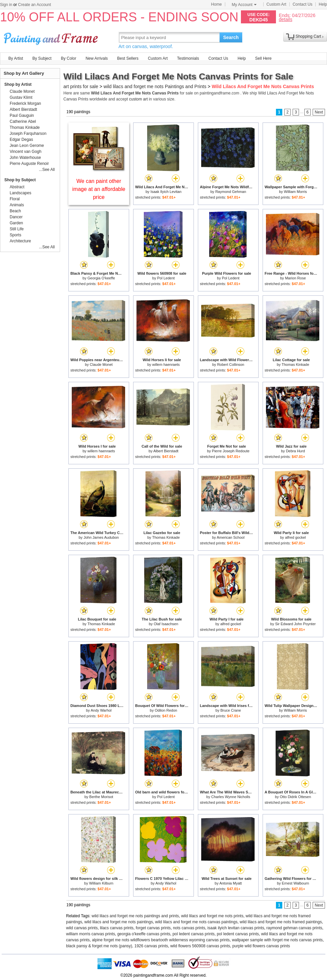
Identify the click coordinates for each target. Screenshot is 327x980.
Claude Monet (101, 364)
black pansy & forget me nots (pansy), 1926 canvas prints (117, 946)
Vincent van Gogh (26, 152)
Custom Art (276, 4)
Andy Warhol (101, 710)
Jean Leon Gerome (27, 146)
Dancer (16, 217)
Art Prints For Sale (52, 37)
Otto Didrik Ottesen (296, 797)
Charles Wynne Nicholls (231, 797)
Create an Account (35, 5)
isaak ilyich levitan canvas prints (236, 928)
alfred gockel (295, 537)
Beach (15, 211)
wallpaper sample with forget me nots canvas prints (277, 940)
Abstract (17, 187)
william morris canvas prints (91, 934)
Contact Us (302, 4)
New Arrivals (97, 58)
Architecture (20, 241)
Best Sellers (128, 58)
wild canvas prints (82, 928)
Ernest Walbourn (296, 883)
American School (230, 537)
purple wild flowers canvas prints (261, 946)
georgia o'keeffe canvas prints (144, 934)
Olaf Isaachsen (166, 624)
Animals (17, 205)
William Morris (295, 192)
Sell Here (263, 58)
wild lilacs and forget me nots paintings (119, 922)
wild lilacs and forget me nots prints (212, 916)
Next (319, 112)
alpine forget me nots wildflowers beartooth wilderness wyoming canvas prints (161, 940)
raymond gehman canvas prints (294, 928)
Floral (15, 199)
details (285, 19)
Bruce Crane (231, 710)
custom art (138, 99)
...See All (47, 170)
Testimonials (188, 58)
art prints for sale (81, 86)
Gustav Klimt (21, 97)
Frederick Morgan (25, 103)
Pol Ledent (166, 278)
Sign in (6, 5)
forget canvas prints (153, 928)
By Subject (42, 58)
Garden (16, 223)
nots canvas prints (189, 928)
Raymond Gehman (231, 192)
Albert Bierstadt (166, 451)
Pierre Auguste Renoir (29, 164)
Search (231, 37)
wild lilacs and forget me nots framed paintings (281, 922)
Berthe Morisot (101, 797)
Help (323, 4)
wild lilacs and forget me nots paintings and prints (135, 916)
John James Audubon (101, 537)
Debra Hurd (295, 451)
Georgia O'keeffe (101, 278)
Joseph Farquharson (28, 134)
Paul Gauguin (22, 115)
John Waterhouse (25, 158)
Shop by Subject (20, 180)
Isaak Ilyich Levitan (166, 192)
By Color (68, 58)
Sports (16, 235)
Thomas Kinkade (295, 364)
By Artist (16, 58)
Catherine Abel (23, 121)
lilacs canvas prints (117, 928)
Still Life (17, 229)
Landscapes (21, 193)
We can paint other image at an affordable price (99, 189)
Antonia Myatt (230, 883)
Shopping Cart (308, 36)
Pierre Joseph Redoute (231, 451)
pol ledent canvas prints (194, 934)
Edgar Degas (21, 140)
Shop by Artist (18, 84)
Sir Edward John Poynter (296, 624)
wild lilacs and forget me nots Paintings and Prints (155, 86)
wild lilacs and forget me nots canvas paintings (196, 922)
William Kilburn (101, 883)
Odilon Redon (166, 710)
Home (217, 4)
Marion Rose (295, 278)
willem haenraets (166, 364)
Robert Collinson (231, 364)
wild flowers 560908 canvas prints (200, 946)
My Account (244, 5)
